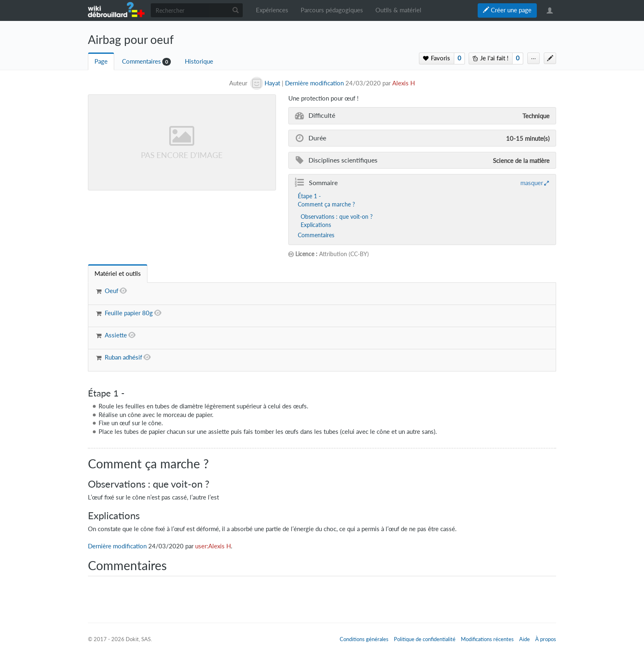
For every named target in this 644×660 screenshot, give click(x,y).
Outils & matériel (398, 10)
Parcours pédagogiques (332, 10)
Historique (199, 61)
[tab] (118, 274)
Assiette (116, 335)
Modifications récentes (487, 639)
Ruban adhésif (123, 357)
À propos (546, 639)
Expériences (272, 10)
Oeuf (112, 291)
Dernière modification (314, 83)
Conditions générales (364, 639)
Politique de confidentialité (425, 639)
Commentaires (141, 61)
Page (101, 61)
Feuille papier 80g (129, 313)
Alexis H (404, 83)
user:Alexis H (213, 546)
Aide (524, 639)
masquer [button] (532, 183)
